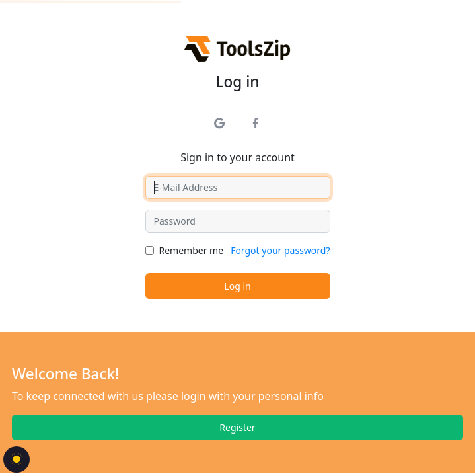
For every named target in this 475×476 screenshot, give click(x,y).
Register (237, 427)
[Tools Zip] (237, 48)
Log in (237, 286)
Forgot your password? (280, 250)
